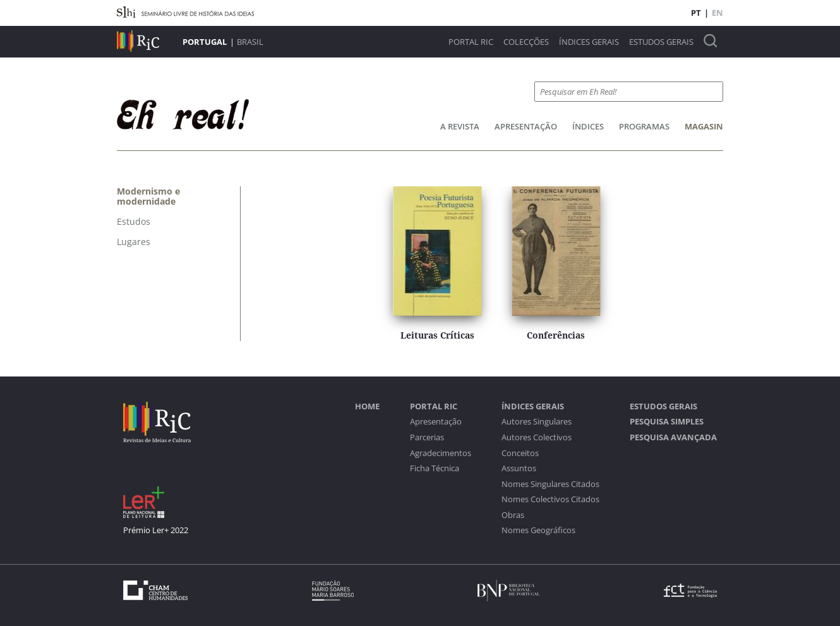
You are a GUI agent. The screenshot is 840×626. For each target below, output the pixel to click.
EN (717, 13)
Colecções (526, 42)
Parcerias (427, 437)
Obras (513, 515)
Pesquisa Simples (667, 422)
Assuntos (519, 468)
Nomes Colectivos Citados (550, 499)
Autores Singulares (537, 422)
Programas (644, 126)
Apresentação (526, 126)
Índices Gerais (589, 42)
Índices (588, 126)
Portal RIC (471, 42)
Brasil (250, 42)
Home (367, 406)
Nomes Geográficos (538, 530)
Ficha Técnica (435, 468)
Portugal (205, 42)
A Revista (460, 126)
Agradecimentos (441, 453)
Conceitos (520, 453)
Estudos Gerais (661, 42)
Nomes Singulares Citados (550, 484)
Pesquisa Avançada (673, 437)
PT (696, 13)
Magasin (704, 126)
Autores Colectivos (537, 437)
